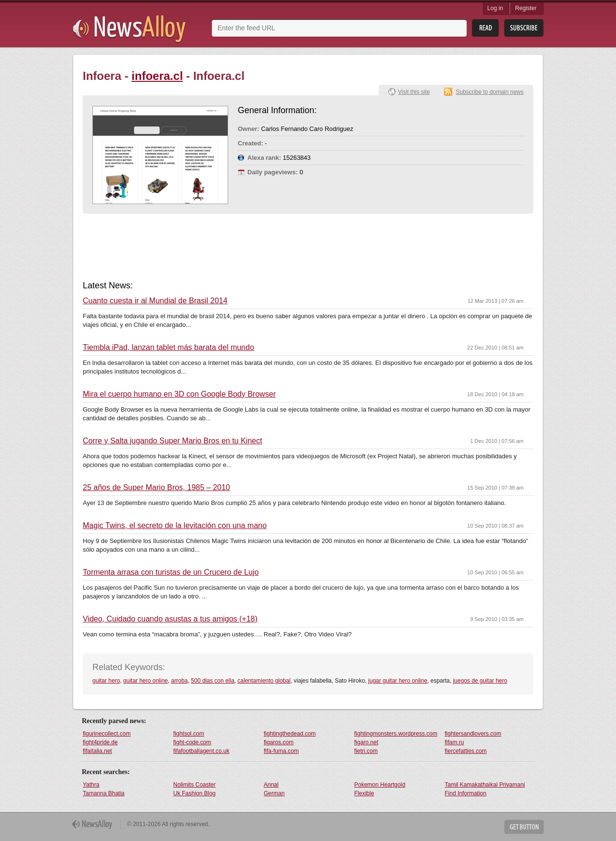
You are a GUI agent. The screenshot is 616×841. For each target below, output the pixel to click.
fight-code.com (192, 742)
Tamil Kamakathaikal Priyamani (485, 785)
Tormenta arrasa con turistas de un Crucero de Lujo (171, 572)
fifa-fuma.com (281, 751)
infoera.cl (157, 76)
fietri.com (366, 751)
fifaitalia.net (97, 751)
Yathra (91, 785)
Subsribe (524, 28)
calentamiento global (264, 681)
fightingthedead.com (290, 734)
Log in (495, 8)
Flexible (364, 793)
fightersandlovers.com (473, 734)
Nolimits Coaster (194, 785)
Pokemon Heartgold (380, 785)
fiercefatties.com (466, 751)
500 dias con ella (213, 681)
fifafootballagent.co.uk (201, 751)
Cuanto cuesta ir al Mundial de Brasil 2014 (155, 301)
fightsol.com (189, 734)
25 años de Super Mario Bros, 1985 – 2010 (156, 488)
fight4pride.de (100, 742)
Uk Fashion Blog (194, 793)
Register (526, 8)
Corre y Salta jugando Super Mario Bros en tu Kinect (173, 441)
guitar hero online (146, 681)
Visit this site (414, 92)
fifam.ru (454, 742)
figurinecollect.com (107, 734)
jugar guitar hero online (398, 681)
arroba (179, 681)
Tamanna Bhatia (104, 793)
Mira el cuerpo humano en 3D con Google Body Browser (179, 394)
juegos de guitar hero (480, 681)
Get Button (524, 827)
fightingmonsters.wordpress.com (396, 734)
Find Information (466, 793)
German (274, 793)
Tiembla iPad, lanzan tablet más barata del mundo (168, 348)
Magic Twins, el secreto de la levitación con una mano (175, 526)
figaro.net (366, 742)
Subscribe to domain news (490, 92)
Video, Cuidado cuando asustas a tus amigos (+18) (170, 619)
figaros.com (279, 742)
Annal (271, 785)
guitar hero (106, 681)
